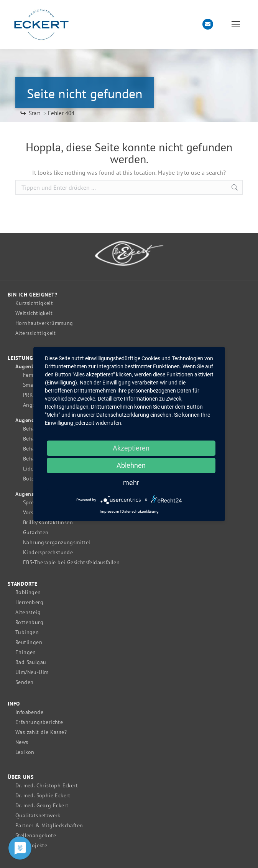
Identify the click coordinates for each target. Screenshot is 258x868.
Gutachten (36, 533)
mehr (131, 483)
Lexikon (25, 752)
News (22, 742)
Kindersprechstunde (48, 552)
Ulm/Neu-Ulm (32, 672)
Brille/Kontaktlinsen (48, 523)
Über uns (21, 777)
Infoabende (29, 712)
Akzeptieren (131, 448)
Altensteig (28, 612)
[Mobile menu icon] (236, 24)
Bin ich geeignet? (33, 295)
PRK (28, 395)
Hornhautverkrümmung (44, 323)
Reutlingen (29, 642)
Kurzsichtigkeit (34, 303)
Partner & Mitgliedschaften (49, 826)
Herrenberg (29, 602)
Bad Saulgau (31, 662)
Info (14, 704)
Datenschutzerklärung (140, 511)
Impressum (109, 511)
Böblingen (28, 592)
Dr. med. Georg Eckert (42, 806)
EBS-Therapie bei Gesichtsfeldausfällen (71, 562)
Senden (24, 682)
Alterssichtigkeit (36, 333)
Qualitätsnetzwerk (38, 816)
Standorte (23, 584)
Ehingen (26, 652)
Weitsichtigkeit (34, 313)
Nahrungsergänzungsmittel (57, 542)
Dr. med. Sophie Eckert (43, 796)
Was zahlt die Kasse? (41, 732)
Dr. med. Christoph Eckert (47, 786)
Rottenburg (29, 622)
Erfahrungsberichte (39, 722)
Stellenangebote (36, 836)
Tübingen (27, 632)
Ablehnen (131, 465)
